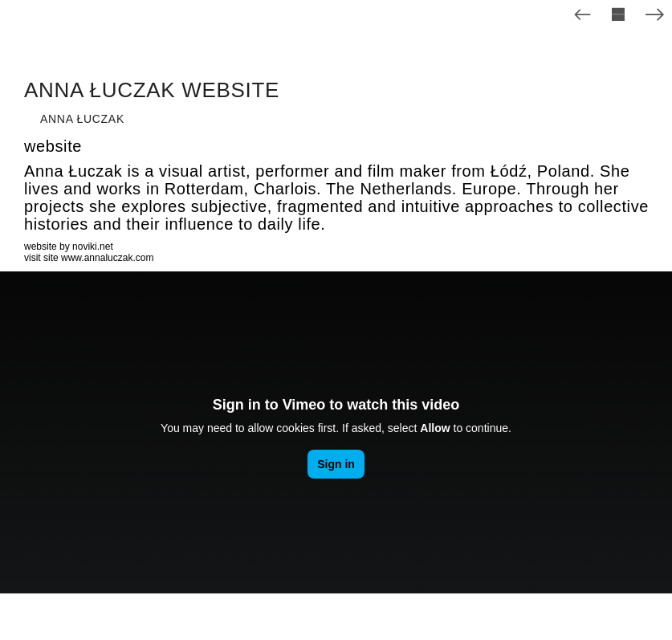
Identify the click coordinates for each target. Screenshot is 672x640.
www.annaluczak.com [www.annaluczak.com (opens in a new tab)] (107, 258)
